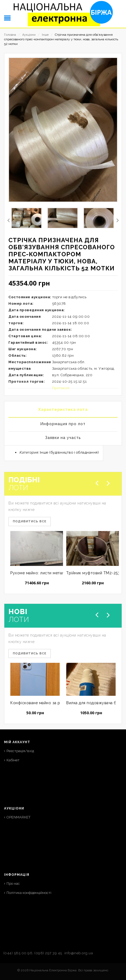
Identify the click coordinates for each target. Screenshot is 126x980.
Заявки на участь (63, 438)
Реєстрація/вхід (20, 751)
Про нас (13, 884)
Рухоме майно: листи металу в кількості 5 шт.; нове (60, 573)
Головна (10, 35)
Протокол (61, 388)
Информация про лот (63, 424)
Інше (45, 35)
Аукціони (29, 35)
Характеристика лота (63, 409)
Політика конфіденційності (29, 893)
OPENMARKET (18, 817)
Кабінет (13, 760)
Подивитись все (30, 521)
